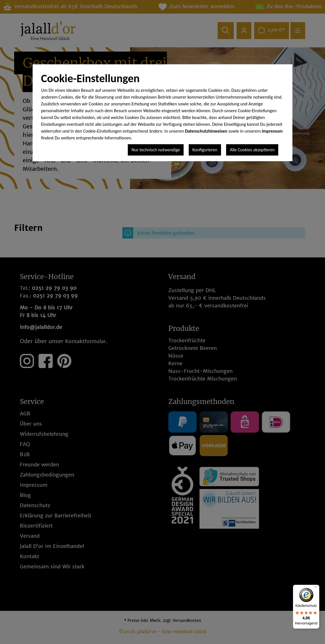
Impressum (272, 131)
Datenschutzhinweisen (206, 131)
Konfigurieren (205, 150)
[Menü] (316, 588)
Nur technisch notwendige (156, 150)
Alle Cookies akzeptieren (252, 150)
